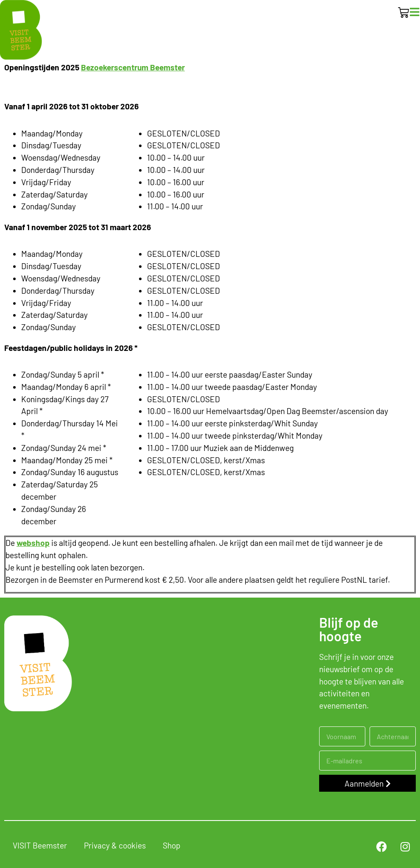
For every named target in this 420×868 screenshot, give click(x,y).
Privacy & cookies (115, 845)
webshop (33, 543)
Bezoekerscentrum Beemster (133, 67)
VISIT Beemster (40, 845)
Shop (172, 845)
